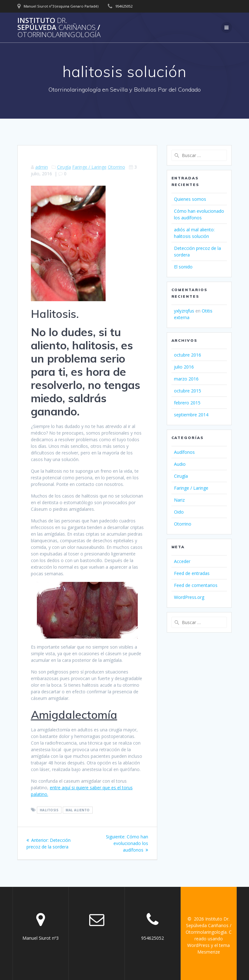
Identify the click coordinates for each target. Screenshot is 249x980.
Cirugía (64, 167)
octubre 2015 (188, 391)
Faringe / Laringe (89, 167)
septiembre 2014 (191, 415)
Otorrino (116, 167)
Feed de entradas (192, 573)
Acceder (182, 561)
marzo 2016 (186, 379)
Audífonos (184, 452)
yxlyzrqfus (184, 311)
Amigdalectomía (74, 715)
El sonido (183, 267)
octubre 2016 (188, 355)
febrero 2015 (187, 403)
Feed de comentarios (196, 585)
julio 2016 (184, 367)
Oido (179, 512)
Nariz (179, 500)
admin (42, 167)
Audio (180, 464)
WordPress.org (189, 597)
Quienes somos (190, 199)
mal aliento (78, 810)
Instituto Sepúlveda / (59, 28)
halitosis (49, 810)
